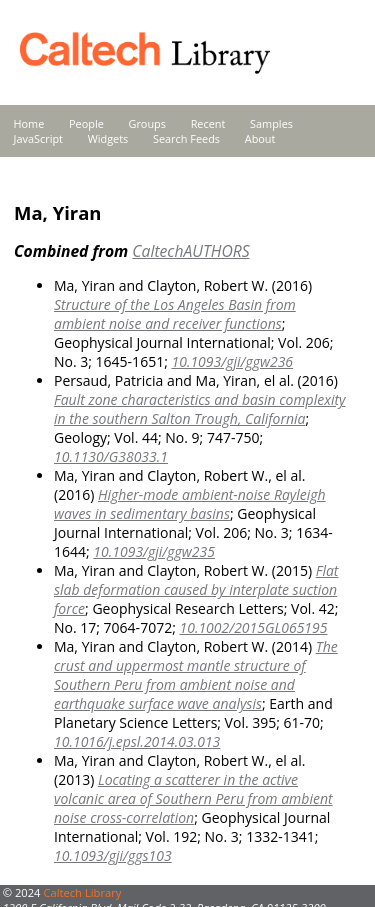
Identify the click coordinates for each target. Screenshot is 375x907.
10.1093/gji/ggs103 (113, 855)
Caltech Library (82, 892)
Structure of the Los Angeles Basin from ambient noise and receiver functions (175, 314)
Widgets (108, 138)
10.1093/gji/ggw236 (232, 361)
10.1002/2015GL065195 (253, 627)
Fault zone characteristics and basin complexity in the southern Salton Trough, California (200, 409)
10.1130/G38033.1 (111, 456)
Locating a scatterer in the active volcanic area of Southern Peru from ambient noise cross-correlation (193, 798)
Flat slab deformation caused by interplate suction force (196, 589)
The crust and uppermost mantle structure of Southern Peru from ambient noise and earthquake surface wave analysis (196, 675)
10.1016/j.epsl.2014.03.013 (137, 741)
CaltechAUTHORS (190, 251)
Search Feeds (186, 138)
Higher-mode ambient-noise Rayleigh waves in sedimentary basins (190, 504)
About (260, 138)
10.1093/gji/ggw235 (154, 551)
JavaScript (38, 138)
